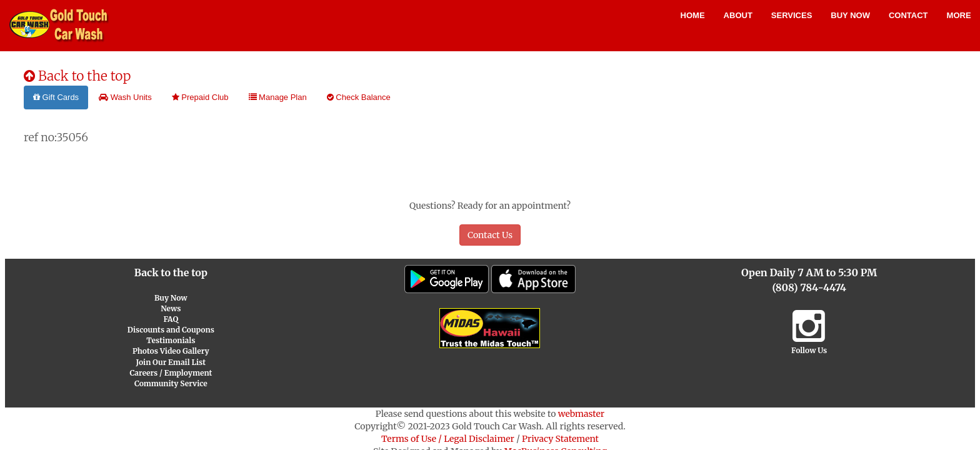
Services (792, 15)
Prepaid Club (200, 97)
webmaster (582, 414)
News (171, 308)
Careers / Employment (171, 373)
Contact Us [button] (490, 235)
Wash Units (125, 97)
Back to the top (77, 76)
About (738, 15)
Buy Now (850, 15)
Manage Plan (278, 97)
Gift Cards (56, 97)
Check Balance (359, 97)
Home (693, 15)
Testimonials (171, 340)
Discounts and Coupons (171, 330)
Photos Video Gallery (171, 351)
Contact (908, 15)
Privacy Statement (560, 439)
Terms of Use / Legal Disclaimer (448, 439)
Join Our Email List (171, 362)
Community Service (171, 383)
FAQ (171, 319)
